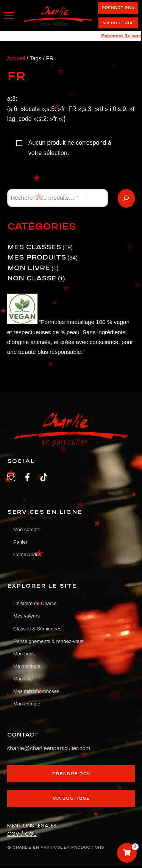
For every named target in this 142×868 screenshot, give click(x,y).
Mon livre (23, 679)
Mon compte (27, 704)
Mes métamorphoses (36, 691)
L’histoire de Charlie (35, 603)
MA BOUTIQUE (71, 798)
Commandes (27, 554)
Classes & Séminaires (37, 629)
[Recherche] (126, 198)
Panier (20, 542)
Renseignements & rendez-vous (48, 641)
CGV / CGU (22, 834)
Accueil (16, 58)
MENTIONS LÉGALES (32, 826)
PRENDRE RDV (118, 8)
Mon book (24, 654)
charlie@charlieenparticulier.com (49, 748)
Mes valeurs (27, 616)
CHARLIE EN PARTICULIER (41, 847)
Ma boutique (118, 23)
